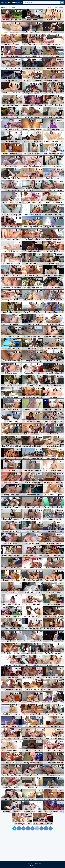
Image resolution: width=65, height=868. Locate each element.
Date (56, 8)
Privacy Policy (37, 863)
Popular (50, 8)
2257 (26, 863)
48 (46, 828)
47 (42, 828)
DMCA (30, 863)
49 (51, 828)
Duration (61, 8)
